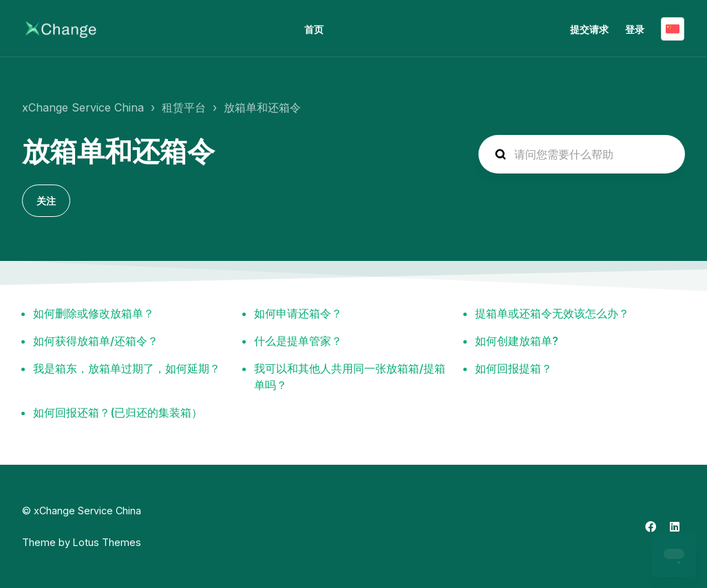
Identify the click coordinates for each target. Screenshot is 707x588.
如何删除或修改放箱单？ (94, 313)
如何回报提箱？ (514, 368)
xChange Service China (83, 107)
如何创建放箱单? (517, 341)
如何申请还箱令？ (298, 313)
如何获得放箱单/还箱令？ (96, 341)
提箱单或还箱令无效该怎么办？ (552, 313)
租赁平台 (184, 107)
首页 (314, 29)
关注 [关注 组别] (46, 201)
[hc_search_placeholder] (582, 154)
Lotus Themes (107, 542)
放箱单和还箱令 (262, 107)
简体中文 (673, 29)
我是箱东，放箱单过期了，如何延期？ (127, 368)
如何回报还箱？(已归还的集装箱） (118, 412)
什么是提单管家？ (298, 341)
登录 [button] (635, 29)
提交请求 (589, 29)
